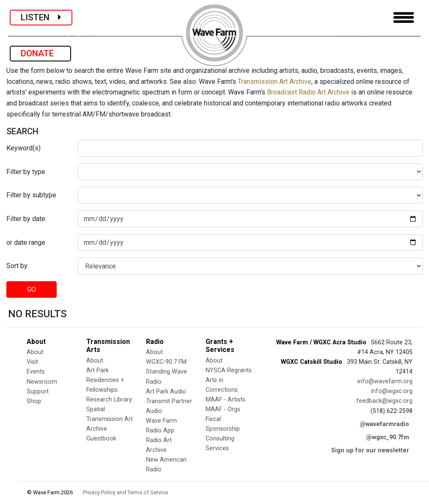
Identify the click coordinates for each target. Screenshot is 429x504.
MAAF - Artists (225, 400)
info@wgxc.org (392, 391)
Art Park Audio (166, 392)
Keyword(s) (23, 148)
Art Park (98, 370)
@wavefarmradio (384, 424)
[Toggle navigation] (404, 18)
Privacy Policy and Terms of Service (125, 492)
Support (38, 392)
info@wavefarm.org (385, 381)
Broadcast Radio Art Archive (308, 92)
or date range (26, 242)
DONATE (40, 53)
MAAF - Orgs (223, 409)
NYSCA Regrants (229, 370)
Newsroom (42, 382)
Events (36, 372)
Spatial (96, 409)
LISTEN (41, 17)
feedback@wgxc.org (384, 401)
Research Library (109, 400)
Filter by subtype (31, 195)
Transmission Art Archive (275, 82)
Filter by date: (26, 219)
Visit (32, 362)
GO (32, 289)
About (35, 352)
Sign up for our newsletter (370, 450)
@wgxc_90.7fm (388, 437)
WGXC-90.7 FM (166, 362)
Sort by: (18, 266)
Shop (34, 401)
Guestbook (101, 439)
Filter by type (26, 172)
